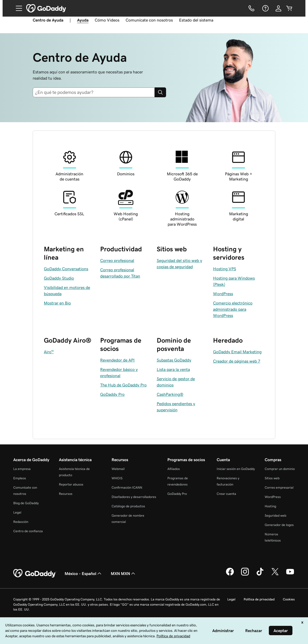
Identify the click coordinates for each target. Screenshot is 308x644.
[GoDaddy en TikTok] (260, 575)
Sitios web (272, 478)
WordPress (273, 497)
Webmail (118, 469)
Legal (17, 512)
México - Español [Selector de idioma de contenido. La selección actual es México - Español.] (84, 573)
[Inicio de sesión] (278, 8)
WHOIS (117, 478)
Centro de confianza (28, 531)
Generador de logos (279, 525)
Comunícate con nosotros (149, 20)
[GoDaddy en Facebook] (230, 575)
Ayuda (83, 20)
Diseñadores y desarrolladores (134, 497)
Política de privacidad (259, 599)
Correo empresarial (279, 487)
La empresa (22, 469)
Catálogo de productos (128, 506)
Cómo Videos (107, 20)
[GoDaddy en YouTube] (290, 575)
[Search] (160, 92)
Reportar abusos (71, 484)
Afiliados (174, 469)
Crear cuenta (226, 494)
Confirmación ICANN (127, 487)
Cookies (289, 599)
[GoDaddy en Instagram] (245, 575)
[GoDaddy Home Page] (35, 573)
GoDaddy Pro (177, 494)
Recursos (66, 494)
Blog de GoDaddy (26, 503)
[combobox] (94, 92)
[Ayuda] (265, 8)
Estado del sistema (196, 20)
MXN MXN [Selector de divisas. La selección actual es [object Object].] (124, 573)
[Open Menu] (17, 8)
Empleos (20, 478)
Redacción (21, 522)
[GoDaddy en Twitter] (275, 575)
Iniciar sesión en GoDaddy (236, 469)
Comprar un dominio (280, 469)
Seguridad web (275, 515)
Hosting (270, 506)
